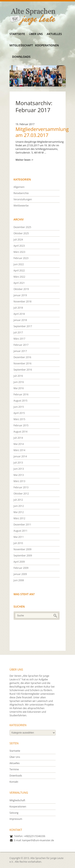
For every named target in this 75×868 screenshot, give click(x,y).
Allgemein (19, 187)
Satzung (14, 813)
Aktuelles (54, 34)
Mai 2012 (19, 512)
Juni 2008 (19, 580)
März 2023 (19, 252)
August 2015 (20, 401)
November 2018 (23, 301)
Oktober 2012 (21, 494)
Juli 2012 (18, 500)
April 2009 (19, 562)
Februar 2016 (21, 394)
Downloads (21, 57)
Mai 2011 (19, 537)
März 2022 (19, 277)
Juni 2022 (19, 264)
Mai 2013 (19, 475)
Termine (14, 769)
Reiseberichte (21, 193)
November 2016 (23, 363)
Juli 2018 (18, 308)
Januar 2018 (20, 320)
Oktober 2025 (21, 233)
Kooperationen (47, 45)
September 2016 (23, 370)
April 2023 (19, 246)
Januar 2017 (20, 351)
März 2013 (19, 481)
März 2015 (19, 419)
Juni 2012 (19, 506)
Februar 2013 (21, 487)
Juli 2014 (18, 438)
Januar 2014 (20, 456)
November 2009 (23, 549)
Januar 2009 (20, 574)
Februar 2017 (21, 345)
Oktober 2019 (21, 289)
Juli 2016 (18, 376)
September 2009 (23, 556)
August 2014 (20, 432)
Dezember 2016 (22, 357)
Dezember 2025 (22, 227)
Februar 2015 (21, 425)
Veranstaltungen (23, 199)
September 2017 (23, 326)
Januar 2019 (20, 295)
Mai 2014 (19, 444)
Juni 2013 (19, 469)
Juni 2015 (19, 407)
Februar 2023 (21, 258)
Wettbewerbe (21, 206)
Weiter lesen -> (24, 160)
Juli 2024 (18, 240)
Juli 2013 (18, 463)
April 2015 (19, 413)
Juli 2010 (18, 543)
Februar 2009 (21, 568)
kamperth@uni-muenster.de (38, 840)
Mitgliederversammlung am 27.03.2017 (42, 132)
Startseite (17, 34)
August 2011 (20, 531)
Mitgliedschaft (21, 45)
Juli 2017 (18, 332)
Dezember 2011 (22, 525)
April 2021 (19, 283)
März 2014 (19, 450)
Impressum (16, 819)
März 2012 (19, 518)
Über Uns (36, 34)
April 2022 (19, 271)
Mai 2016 (19, 388)
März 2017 (19, 339)
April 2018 (19, 314)
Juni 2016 (19, 382)
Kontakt (14, 782)
